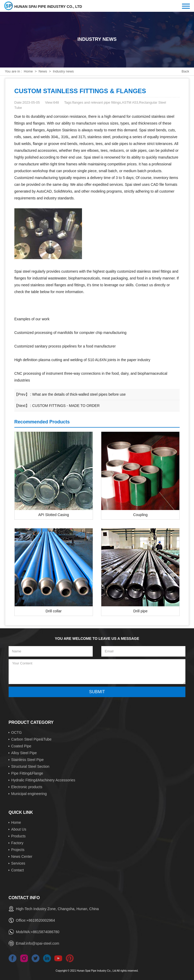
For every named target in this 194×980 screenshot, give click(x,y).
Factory (17, 843)
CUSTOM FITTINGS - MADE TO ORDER (66, 406)
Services (18, 863)
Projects (18, 850)
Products (18, 836)
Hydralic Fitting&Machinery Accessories (43, 780)
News (43, 71)
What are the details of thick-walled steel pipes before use (79, 394)
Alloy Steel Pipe (24, 753)
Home (28, 71)
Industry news (63, 71)
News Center (22, 856)
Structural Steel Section (30, 766)
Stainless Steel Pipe (28, 760)
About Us (19, 829)
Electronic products (27, 787)
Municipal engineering (29, 794)
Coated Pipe (21, 746)
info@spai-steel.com (43, 943)
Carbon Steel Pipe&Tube (31, 739)
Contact (17, 870)
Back (186, 71)
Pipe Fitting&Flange (27, 773)
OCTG (16, 732)
